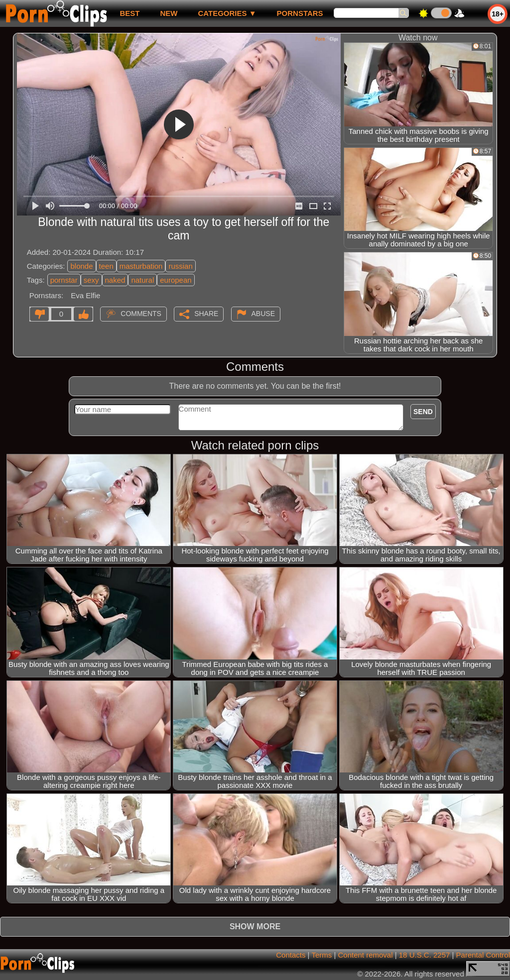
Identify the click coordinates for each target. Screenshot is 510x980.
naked (115, 280)
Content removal (365, 955)
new (169, 13)
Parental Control (483, 955)
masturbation (141, 266)
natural (142, 280)
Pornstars (300, 13)
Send (423, 412)
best (129, 13)
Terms (321, 955)
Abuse (263, 314)
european (176, 280)
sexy (91, 280)
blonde (81, 266)
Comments (141, 314)
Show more (255, 926)
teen (106, 266)
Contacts (291, 955)
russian (180, 266)
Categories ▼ (227, 13)
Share (206, 314)
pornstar (64, 280)
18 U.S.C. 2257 (425, 955)
